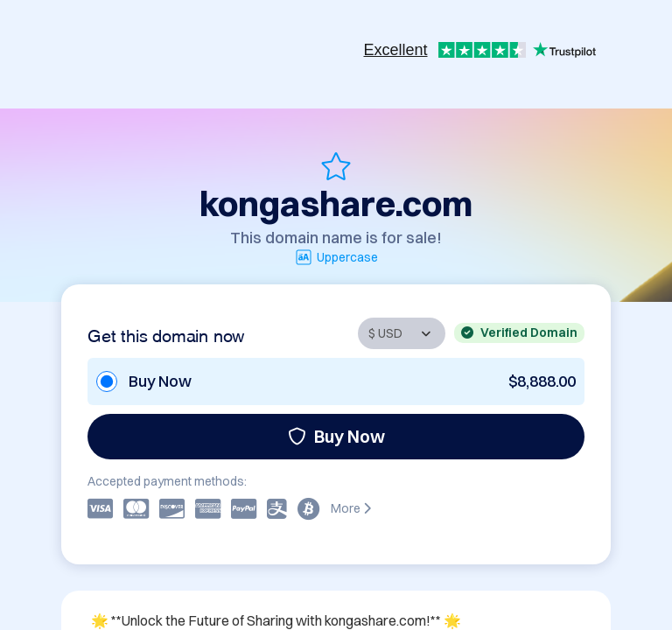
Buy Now (336, 436)
